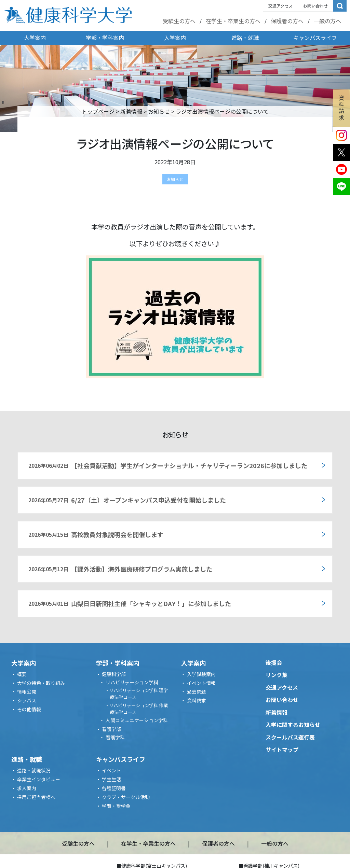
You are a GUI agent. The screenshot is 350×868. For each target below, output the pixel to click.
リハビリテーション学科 (132, 682)
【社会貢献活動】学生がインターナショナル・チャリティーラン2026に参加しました (168, 465)
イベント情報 (201, 683)
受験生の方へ (179, 21)
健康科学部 (114, 674)
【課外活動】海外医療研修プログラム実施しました (120, 569)
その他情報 (29, 709)
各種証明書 (114, 788)
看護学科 (115, 737)
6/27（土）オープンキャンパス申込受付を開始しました (127, 500)
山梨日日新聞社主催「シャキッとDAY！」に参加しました (130, 603)
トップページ (98, 111)
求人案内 (27, 788)
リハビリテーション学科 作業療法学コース (138, 709)
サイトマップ (282, 750)
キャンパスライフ (315, 38)
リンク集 (277, 675)
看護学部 (111, 729)
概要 (22, 674)
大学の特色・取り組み (41, 683)
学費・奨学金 (116, 806)
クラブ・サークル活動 (126, 797)
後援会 (274, 662)
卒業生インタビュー (39, 779)
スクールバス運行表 (290, 737)
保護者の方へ (287, 21)
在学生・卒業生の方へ (233, 21)
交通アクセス (280, 6)
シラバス (27, 700)
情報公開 (27, 691)
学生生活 (111, 779)
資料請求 (341, 108)
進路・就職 (245, 38)
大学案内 (35, 38)
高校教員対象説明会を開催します (96, 534)
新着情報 (131, 111)
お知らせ (159, 111)
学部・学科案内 (105, 38)
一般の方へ (327, 21)
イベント (111, 770)
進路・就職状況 (34, 770)
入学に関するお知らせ (293, 725)
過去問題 (197, 691)
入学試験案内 (201, 674)
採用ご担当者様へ (36, 797)
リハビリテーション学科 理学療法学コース (138, 694)
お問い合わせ (315, 6)
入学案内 (175, 38)
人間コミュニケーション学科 (137, 720)
